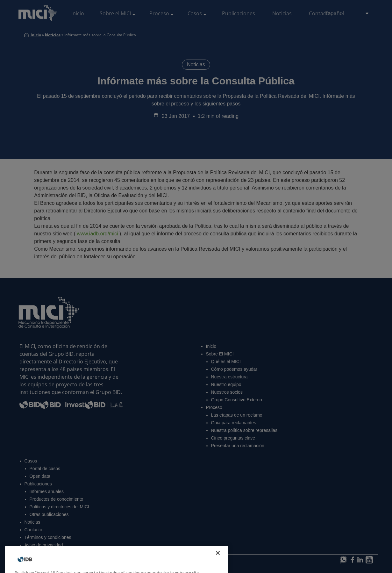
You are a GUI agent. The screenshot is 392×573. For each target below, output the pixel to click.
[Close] (218, 564)
